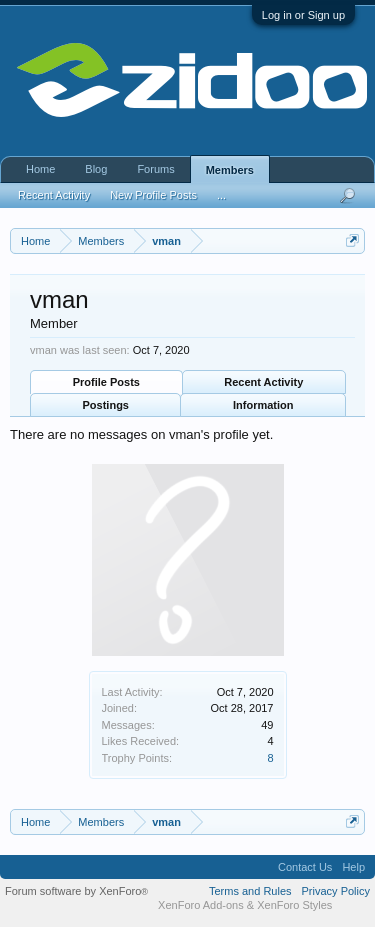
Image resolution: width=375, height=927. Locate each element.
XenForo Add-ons (201, 905)
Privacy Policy (336, 891)
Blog (96, 169)
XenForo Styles (294, 905)
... (221, 195)
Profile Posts (106, 382)
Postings (106, 405)
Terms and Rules (250, 891)
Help (353, 867)
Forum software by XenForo (76, 891)
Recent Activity (263, 382)
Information (263, 405)
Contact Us (305, 867)
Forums (155, 169)
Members (230, 170)
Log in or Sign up (303, 15)
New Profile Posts (153, 195)
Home (40, 169)
